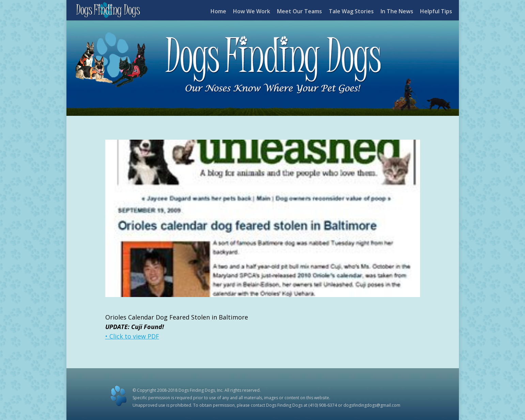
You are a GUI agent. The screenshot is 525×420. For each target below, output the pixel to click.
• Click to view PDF (132, 336)
